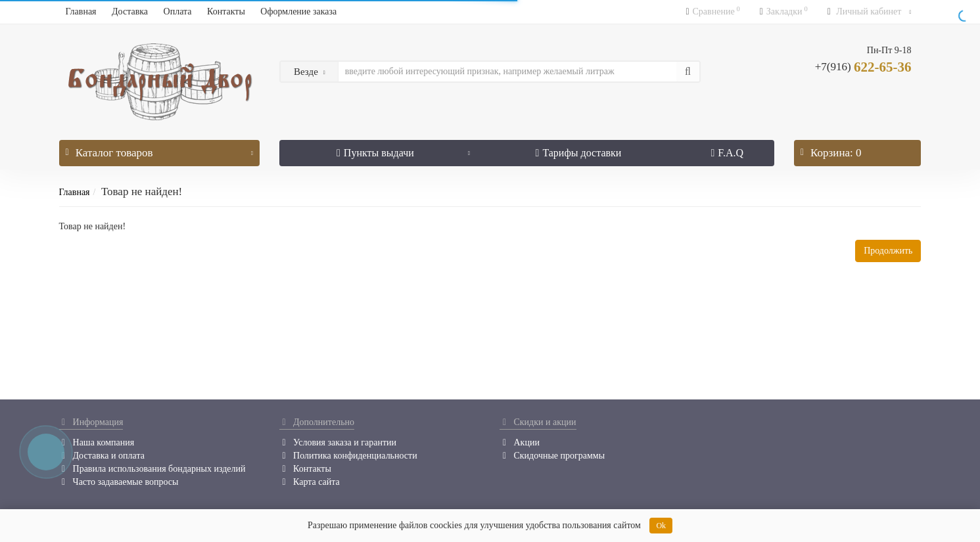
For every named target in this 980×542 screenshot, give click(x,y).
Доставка (130, 11)
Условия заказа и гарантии (338, 442)
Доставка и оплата (102, 456)
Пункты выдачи (403, 149)
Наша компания (97, 442)
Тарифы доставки (579, 153)
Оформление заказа (298, 11)
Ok (661, 526)
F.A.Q (728, 153)
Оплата (178, 11)
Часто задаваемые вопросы (119, 482)
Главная (81, 11)
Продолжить (888, 251)
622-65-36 (863, 67)
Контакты (226, 11)
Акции (519, 442)
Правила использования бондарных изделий (152, 469)
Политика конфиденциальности (348, 456)
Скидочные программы (552, 456)
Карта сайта (310, 482)
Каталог (159, 149)
